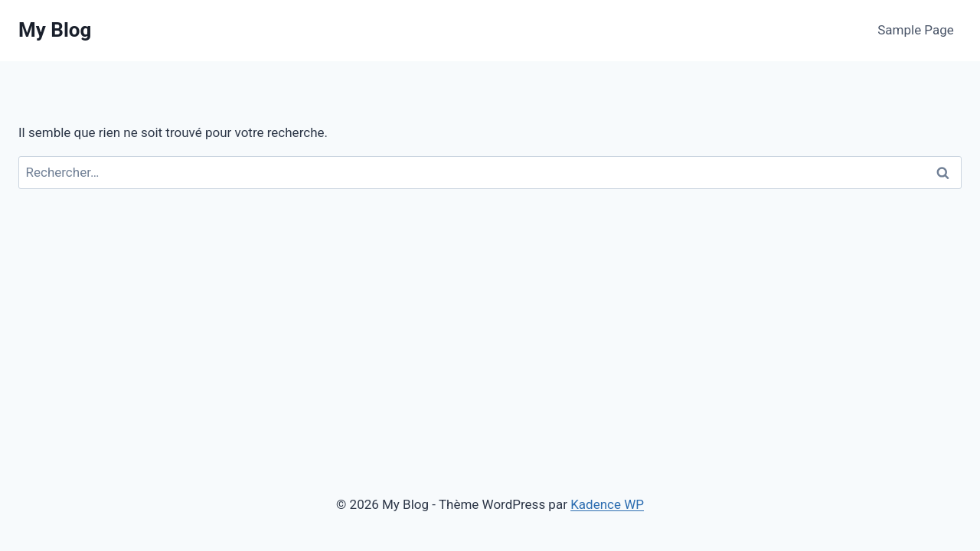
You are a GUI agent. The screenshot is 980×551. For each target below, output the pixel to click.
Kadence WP (607, 504)
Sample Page (916, 30)
